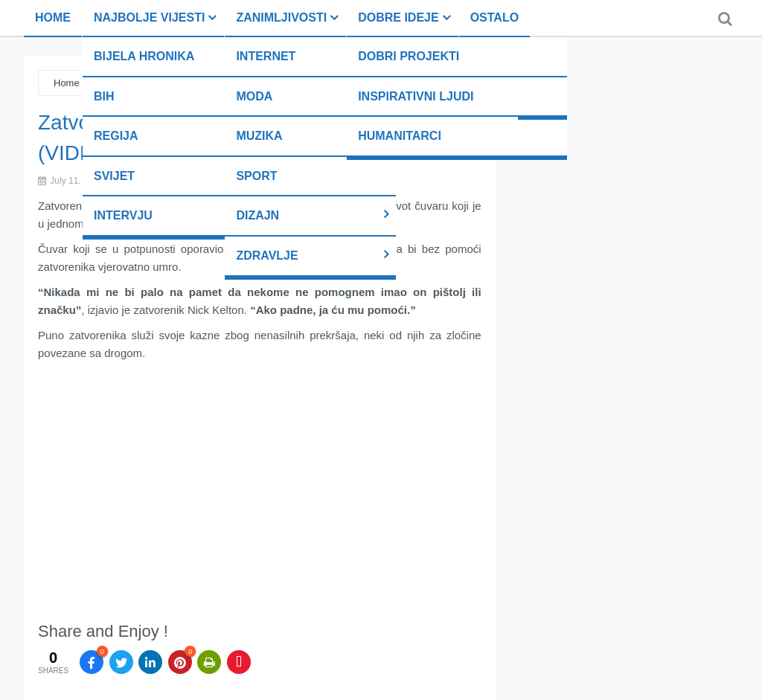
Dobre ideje (398, 17)
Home (53, 17)
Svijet (114, 176)
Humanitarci (400, 136)
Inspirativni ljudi (416, 96)
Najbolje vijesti (149, 17)
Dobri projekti (409, 56)
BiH (104, 96)
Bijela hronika (144, 56)
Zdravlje (267, 256)
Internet (266, 56)
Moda (254, 96)
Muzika (259, 136)
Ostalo (494, 17)
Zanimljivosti (281, 17)
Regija (116, 136)
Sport (256, 176)
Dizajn (257, 215)
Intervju (123, 215)
